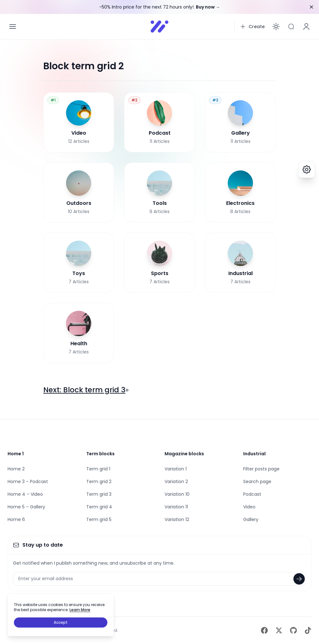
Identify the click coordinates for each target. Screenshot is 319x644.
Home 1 (16, 454)
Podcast (252, 494)
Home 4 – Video (25, 494)
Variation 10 (177, 494)
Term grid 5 (99, 519)
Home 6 (16, 519)
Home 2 (16, 469)
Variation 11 (176, 507)
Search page (257, 481)
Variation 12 (177, 519)
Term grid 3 (99, 494)
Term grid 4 (99, 507)
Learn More (80, 610)
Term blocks (100, 454)
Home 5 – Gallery (26, 507)
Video (249, 507)
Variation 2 (176, 481)
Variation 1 (176, 469)
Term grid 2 (99, 481)
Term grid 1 (98, 469)
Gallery (251, 519)
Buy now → (208, 7)
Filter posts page (261, 469)
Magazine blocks (184, 454)
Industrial (254, 454)
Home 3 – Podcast (28, 481)
